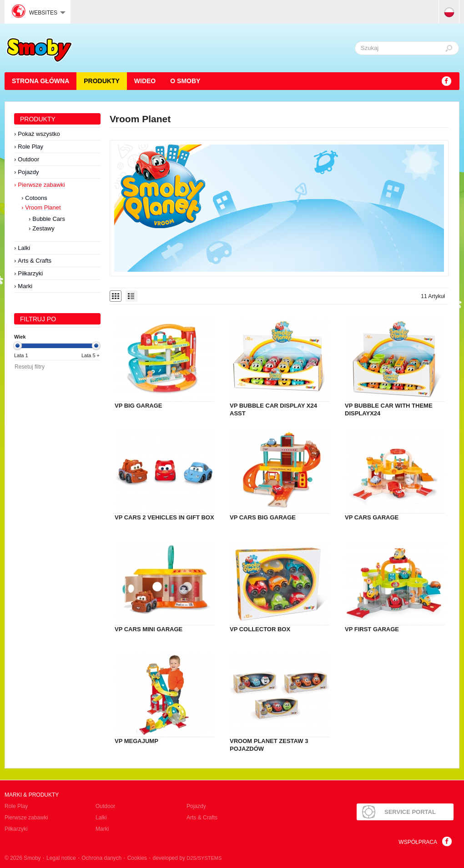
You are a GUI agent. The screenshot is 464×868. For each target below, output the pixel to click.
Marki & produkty (32, 795)
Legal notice (61, 858)
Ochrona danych (101, 858)
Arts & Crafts (35, 261)
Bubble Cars (49, 219)
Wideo (145, 81)
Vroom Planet (43, 207)
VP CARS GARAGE (372, 517)
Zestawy (43, 228)
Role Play (30, 147)
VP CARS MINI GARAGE (149, 629)
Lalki (24, 248)
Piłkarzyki (30, 273)
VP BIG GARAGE (139, 406)
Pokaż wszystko (39, 134)
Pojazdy (28, 172)
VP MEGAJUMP (136, 741)
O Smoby (185, 81)
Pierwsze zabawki (41, 185)
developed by (187, 858)
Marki (25, 286)
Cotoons (36, 198)
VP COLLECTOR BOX (260, 629)
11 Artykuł (433, 296)
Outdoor (28, 159)
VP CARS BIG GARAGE (263, 517)
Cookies (137, 858)
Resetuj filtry (30, 367)
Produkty (102, 81)
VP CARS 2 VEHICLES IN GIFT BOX (164, 517)
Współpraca (418, 842)
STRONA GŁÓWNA (40, 81)
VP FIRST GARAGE (372, 629)
